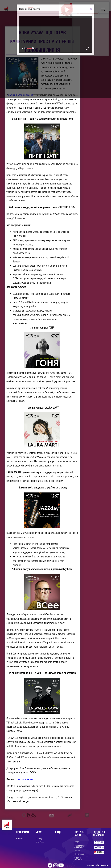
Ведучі (77, 842)
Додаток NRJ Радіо (99, 834)
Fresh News (40, 842)
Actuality (39, 839)
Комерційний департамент (80, 846)
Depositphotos (102, 865)
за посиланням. (26, 779)
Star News (20, 839)
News (39, 832)
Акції (58, 832)
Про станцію (79, 854)
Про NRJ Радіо (79, 834)
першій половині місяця (21, 95)
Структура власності (78, 859)
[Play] (67, 10)
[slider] (90, 14)
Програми (22, 832)
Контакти (78, 851)
